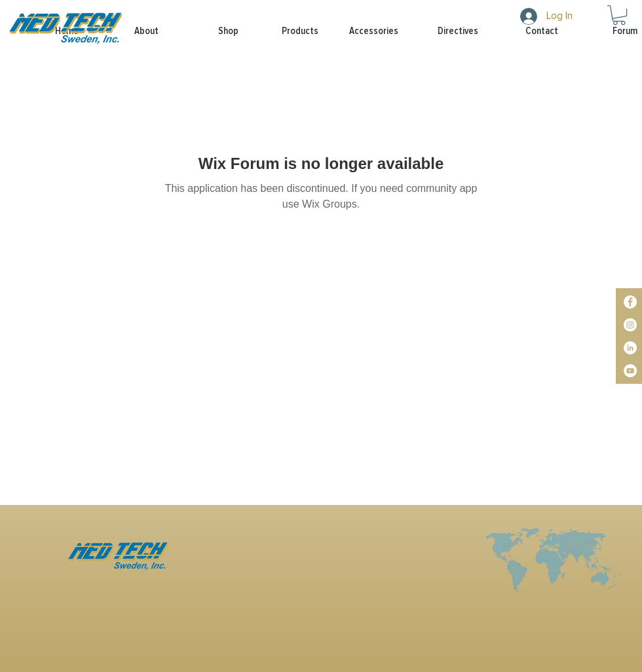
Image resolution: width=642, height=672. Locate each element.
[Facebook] (630, 302)
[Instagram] (630, 325)
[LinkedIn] (630, 348)
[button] (288, 31)
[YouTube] (630, 371)
